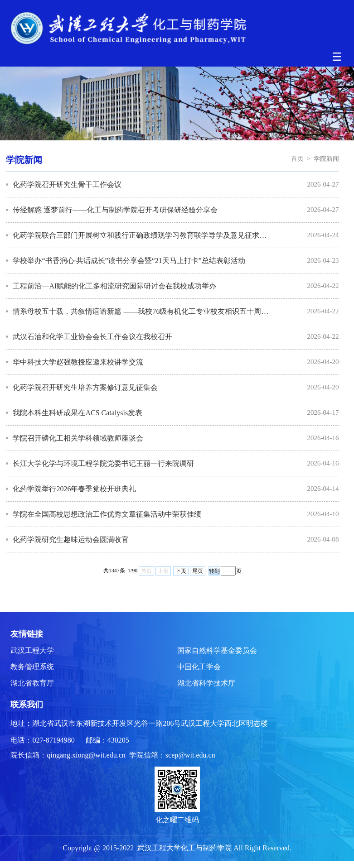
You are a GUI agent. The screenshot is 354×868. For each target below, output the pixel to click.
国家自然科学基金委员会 (217, 650)
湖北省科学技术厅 (206, 683)
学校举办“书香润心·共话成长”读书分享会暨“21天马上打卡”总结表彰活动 (129, 261)
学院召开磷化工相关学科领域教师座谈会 (78, 438)
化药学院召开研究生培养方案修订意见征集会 (85, 387)
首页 (297, 159)
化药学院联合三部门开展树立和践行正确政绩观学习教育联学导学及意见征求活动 (142, 235)
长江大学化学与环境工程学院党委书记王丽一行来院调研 (103, 463)
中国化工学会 (199, 667)
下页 (181, 571)
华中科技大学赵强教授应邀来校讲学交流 (78, 362)
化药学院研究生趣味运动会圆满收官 (71, 540)
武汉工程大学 (32, 650)
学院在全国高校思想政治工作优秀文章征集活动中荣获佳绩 (107, 514)
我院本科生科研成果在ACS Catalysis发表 (78, 413)
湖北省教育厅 (32, 683)
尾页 (198, 571)
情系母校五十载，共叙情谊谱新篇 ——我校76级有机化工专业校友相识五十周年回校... (142, 311)
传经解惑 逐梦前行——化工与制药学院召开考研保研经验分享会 (115, 210)
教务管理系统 (32, 667)
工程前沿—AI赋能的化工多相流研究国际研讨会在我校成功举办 (114, 286)
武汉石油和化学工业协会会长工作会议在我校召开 (92, 337)
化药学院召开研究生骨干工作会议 (67, 185)
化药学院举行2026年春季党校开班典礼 (74, 489)
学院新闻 (326, 159)
